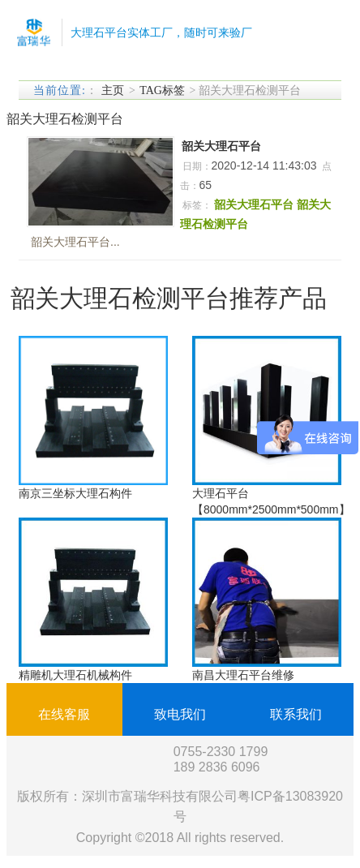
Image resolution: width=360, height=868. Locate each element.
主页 (113, 90)
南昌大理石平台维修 (243, 675)
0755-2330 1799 (221, 752)
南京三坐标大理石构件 (75, 493)
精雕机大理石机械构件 (75, 675)
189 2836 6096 (217, 767)
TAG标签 (162, 90)
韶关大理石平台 (221, 146)
